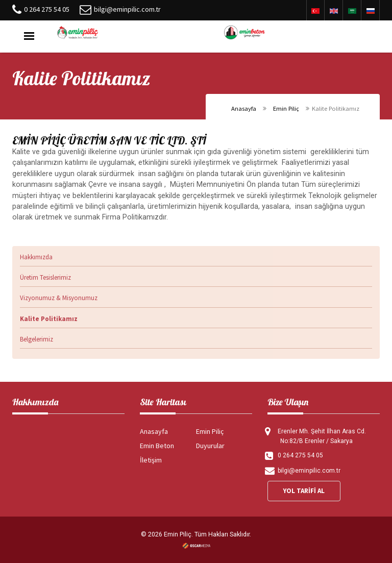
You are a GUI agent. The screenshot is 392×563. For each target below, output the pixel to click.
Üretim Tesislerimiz (45, 277)
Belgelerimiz (36, 339)
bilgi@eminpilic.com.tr (127, 9)
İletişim (151, 460)
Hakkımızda (36, 257)
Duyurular (210, 446)
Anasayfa (244, 108)
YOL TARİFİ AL (304, 491)
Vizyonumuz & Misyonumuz (59, 298)
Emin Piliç (286, 108)
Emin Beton (157, 446)
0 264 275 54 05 (47, 9)
